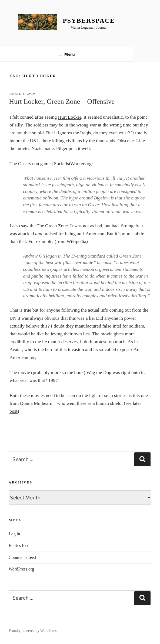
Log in (14, 534)
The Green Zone (52, 226)
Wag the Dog (99, 372)
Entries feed (19, 545)
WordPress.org (21, 569)
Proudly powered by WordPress (33, 631)
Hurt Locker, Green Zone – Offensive (62, 101)
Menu (67, 54)
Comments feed (22, 557)
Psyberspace (89, 21)
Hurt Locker (69, 117)
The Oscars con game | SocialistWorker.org (51, 163)
